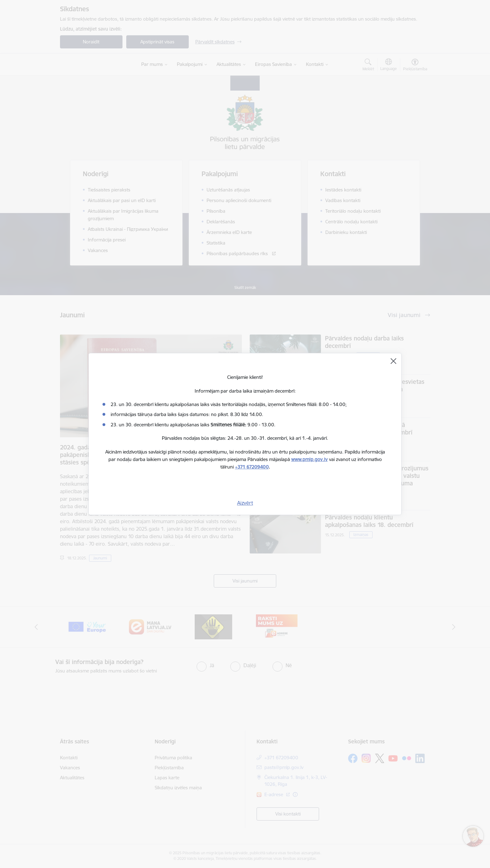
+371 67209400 (252, 467)
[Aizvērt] (393, 361)
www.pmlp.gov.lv (310, 459)
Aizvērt (245, 503)
